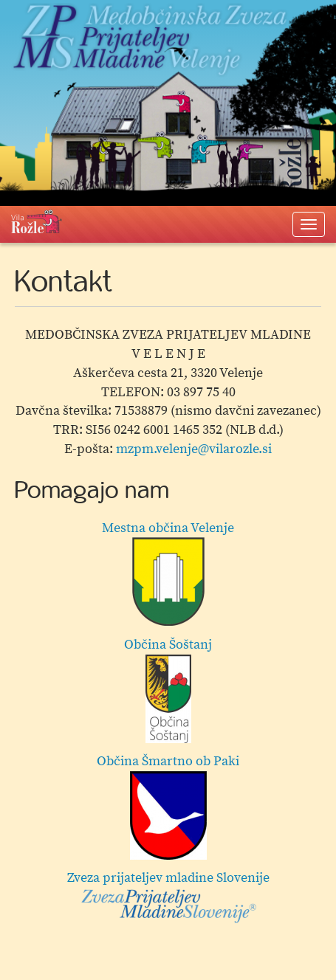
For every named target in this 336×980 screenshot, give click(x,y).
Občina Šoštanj (168, 690)
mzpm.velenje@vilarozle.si (194, 449)
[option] (168, 726)
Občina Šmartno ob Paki (168, 806)
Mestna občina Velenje (168, 573)
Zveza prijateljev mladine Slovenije (168, 897)
